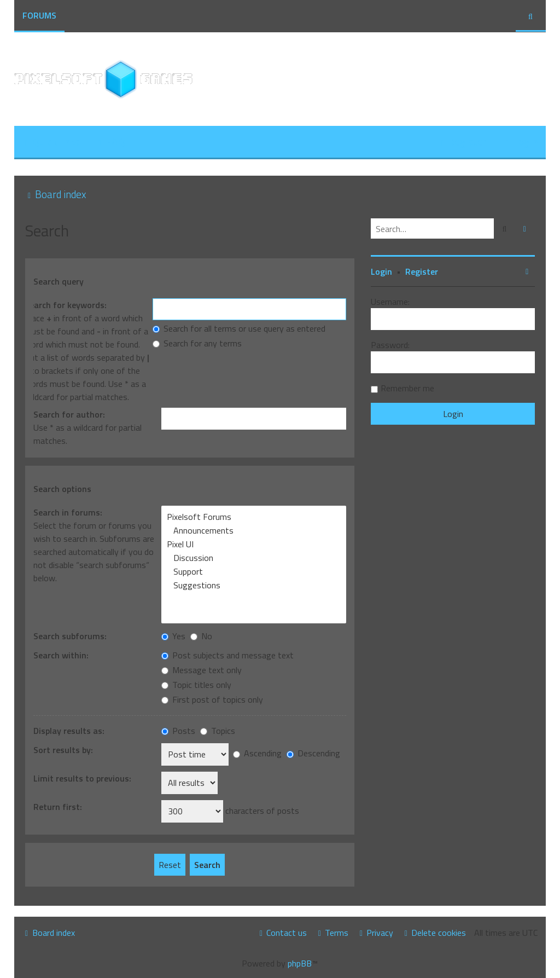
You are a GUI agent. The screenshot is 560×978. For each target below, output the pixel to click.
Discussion (254, 558)
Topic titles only (196, 685)
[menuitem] (110, 143)
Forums (39, 15)
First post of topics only (212, 699)
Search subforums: (70, 636)
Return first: (58, 807)
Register (422, 271)
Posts (178, 731)
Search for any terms (197, 343)
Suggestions (254, 585)
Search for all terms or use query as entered (239, 328)
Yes (173, 636)
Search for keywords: (66, 305)
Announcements (254, 531)
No (201, 636)
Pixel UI (254, 544)
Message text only (202, 670)
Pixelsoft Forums (254, 517)
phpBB (300, 963)
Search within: (61, 655)
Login (381, 271)
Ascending (257, 753)
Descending (313, 753)
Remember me (407, 388)
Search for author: (69, 414)
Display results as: (69, 731)
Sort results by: (63, 750)
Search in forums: (68, 512)
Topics (218, 731)
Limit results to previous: (82, 778)
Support (254, 572)
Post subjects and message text (227, 655)
